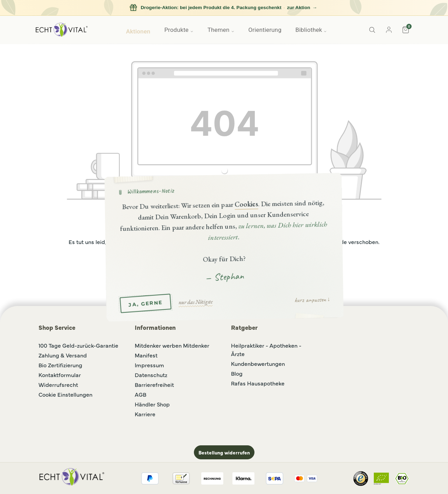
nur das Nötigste (195, 302)
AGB (141, 394)
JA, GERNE (146, 303)
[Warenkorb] (406, 30)
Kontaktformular (60, 375)
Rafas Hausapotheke (258, 383)
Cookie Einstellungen (65, 394)
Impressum (149, 365)
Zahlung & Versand (63, 355)
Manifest (146, 355)
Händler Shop (152, 404)
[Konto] (389, 30)
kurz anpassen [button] (310, 299)
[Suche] (372, 30)
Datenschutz (151, 375)
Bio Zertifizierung (60, 365)
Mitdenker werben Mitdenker (172, 345)
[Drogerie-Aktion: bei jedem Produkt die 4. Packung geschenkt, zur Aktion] (224, 8)
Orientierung (265, 30)
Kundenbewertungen (258, 363)
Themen (221, 30)
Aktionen (138, 30)
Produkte (179, 30)
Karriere (145, 414)
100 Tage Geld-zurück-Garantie (78, 345)
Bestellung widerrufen (224, 452)
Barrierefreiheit (154, 384)
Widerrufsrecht (58, 384)
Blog (237, 373)
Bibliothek (311, 30)
